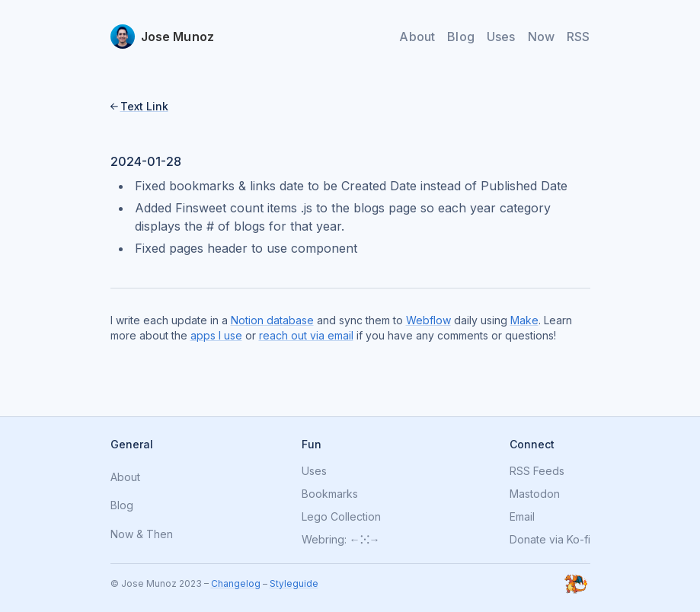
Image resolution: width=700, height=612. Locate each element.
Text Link (144, 106)
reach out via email (306, 335)
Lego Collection (341, 517)
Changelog (236, 583)
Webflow (428, 320)
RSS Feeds (537, 471)
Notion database (272, 320)
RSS (578, 37)
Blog (461, 37)
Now (541, 37)
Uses (501, 37)
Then (160, 535)
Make (524, 320)
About (417, 37)
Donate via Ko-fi (550, 540)
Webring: (324, 540)
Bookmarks (330, 494)
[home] (163, 37)
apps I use (216, 335)
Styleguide (294, 583)
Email (522, 517)
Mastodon (535, 494)
